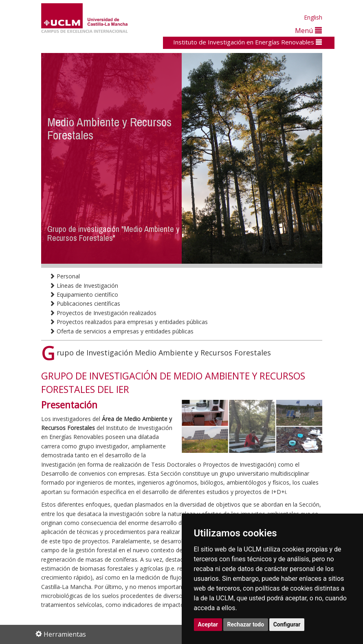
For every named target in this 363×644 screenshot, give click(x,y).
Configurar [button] (287, 624)
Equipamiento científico (84, 294)
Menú (308, 30)
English (313, 17)
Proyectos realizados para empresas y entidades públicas (129, 322)
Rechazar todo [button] (246, 624)
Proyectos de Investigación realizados (103, 313)
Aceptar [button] (208, 624)
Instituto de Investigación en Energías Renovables (247, 42)
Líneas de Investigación (84, 286)
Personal (65, 276)
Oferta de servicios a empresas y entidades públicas (121, 331)
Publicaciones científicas (85, 303)
